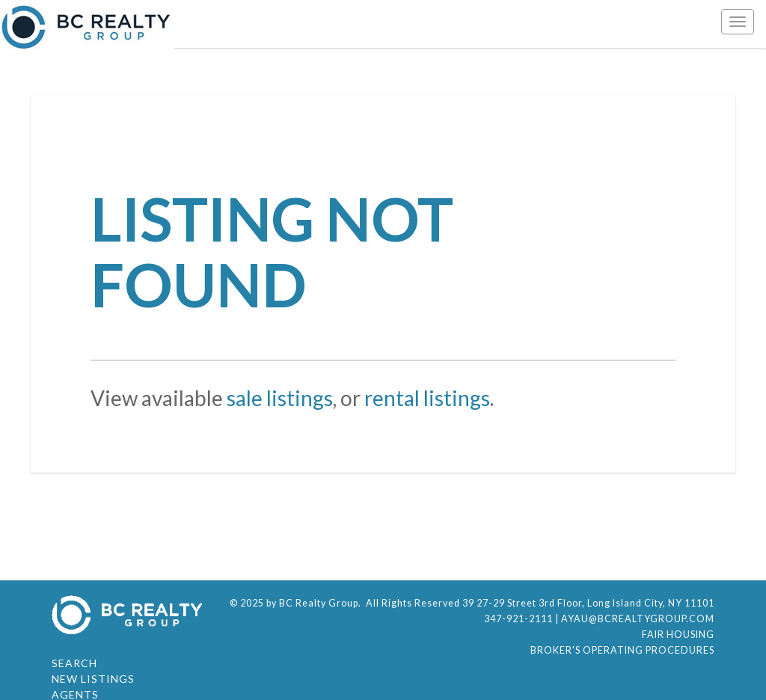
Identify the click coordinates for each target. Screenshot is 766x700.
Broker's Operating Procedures (622, 650)
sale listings (280, 398)
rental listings (427, 398)
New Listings (93, 679)
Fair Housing (678, 635)
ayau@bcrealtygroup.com (638, 619)
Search (74, 663)
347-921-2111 (518, 619)
